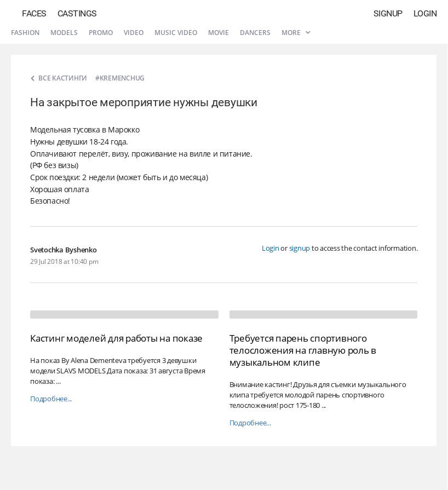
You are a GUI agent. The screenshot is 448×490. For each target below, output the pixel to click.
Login (425, 13)
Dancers (255, 33)
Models (64, 33)
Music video (176, 33)
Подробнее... (51, 399)
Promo (101, 33)
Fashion (25, 33)
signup (300, 248)
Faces (34, 13)
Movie (219, 33)
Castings (77, 13)
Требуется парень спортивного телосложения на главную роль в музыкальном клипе (303, 350)
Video (134, 33)
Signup (388, 13)
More (296, 33)
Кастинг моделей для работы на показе (116, 338)
